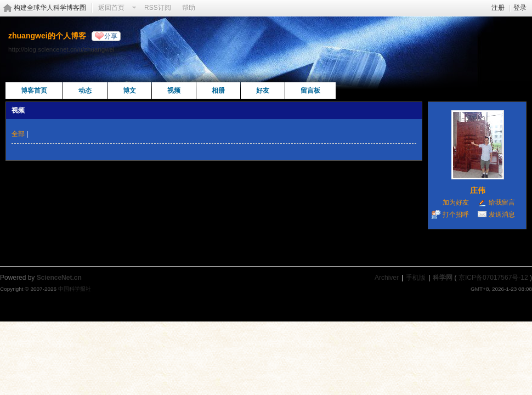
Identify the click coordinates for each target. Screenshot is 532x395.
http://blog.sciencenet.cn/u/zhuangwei (61, 49)
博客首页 (34, 91)
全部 (18, 134)
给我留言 (502, 202)
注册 (498, 8)
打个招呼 (456, 215)
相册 (218, 91)
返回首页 (111, 8)
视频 (174, 91)
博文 (129, 91)
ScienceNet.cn (59, 278)
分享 (111, 36)
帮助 (189, 8)
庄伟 (478, 190)
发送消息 (502, 215)
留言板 (310, 91)
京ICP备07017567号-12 (493, 278)
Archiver (387, 278)
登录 (520, 8)
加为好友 (456, 202)
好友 (263, 91)
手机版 (416, 278)
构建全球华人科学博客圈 (50, 8)
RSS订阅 (158, 8)
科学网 (443, 278)
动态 (85, 91)
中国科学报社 (75, 289)
